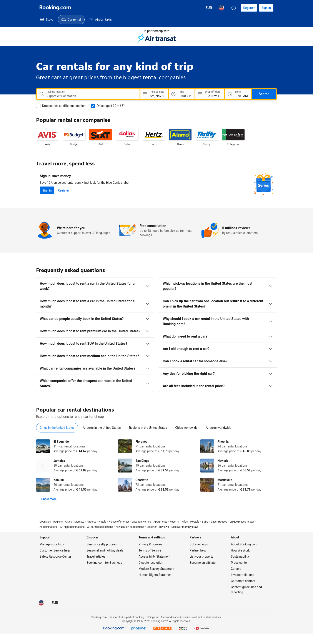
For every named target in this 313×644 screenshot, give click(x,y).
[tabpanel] (156, 471)
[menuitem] (47, 20)
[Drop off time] (238, 94)
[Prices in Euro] (209, 8)
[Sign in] (266, 8)
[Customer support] (234, 8)
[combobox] (91, 96)
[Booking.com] (55, 8)
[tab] (57, 428)
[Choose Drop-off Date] (210, 94)
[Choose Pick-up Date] (154, 94)
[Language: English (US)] (221, 8)
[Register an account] (249, 8)
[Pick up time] (182, 94)
